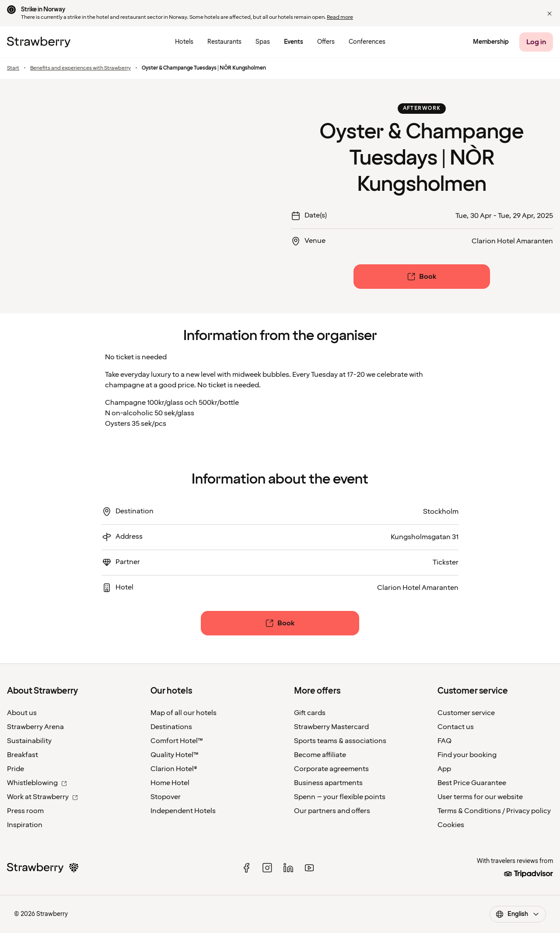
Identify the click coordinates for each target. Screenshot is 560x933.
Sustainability (29, 741)
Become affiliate (320, 755)
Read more (340, 17)
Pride (16, 769)
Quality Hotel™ (175, 755)
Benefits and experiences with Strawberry (80, 68)
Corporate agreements (331, 769)
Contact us (456, 727)
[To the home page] (39, 42)
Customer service (466, 713)
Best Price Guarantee (472, 783)
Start (13, 68)
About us (22, 713)
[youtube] (309, 868)
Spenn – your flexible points (340, 797)
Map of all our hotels (184, 713)
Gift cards (310, 713)
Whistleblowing (37, 783)
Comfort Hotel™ (177, 741)
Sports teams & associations (340, 741)
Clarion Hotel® (174, 769)
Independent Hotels (183, 811)
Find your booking (467, 755)
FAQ (444, 741)
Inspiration (25, 825)
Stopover (166, 797)
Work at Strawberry (42, 797)
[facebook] (246, 868)
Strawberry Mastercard (331, 727)
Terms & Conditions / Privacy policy (494, 811)
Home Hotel (170, 783)
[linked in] (288, 868)
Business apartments (328, 783)
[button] (549, 14)
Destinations (171, 727)
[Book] (422, 277)
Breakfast (23, 755)
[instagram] (267, 868)
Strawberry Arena (35, 727)
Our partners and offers (332, 811)
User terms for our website (480, 797)
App (444, 769)
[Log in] (536, 42)
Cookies (451, 825)
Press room (25, 811)
